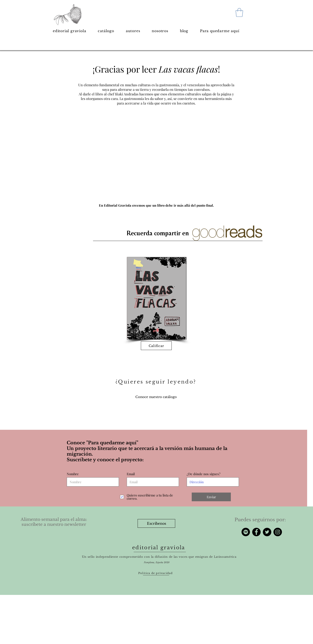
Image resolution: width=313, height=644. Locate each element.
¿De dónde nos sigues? (204, 474)
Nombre (73, 474)
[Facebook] (256, 532)
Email (131, 474)
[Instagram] (278, 532)
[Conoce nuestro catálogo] (156, 397)
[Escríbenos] (156, 523)
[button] (239, 12)
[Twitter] (267, 532)
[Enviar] (211, 497)
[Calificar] (156, 346)
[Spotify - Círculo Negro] (246, 532)
